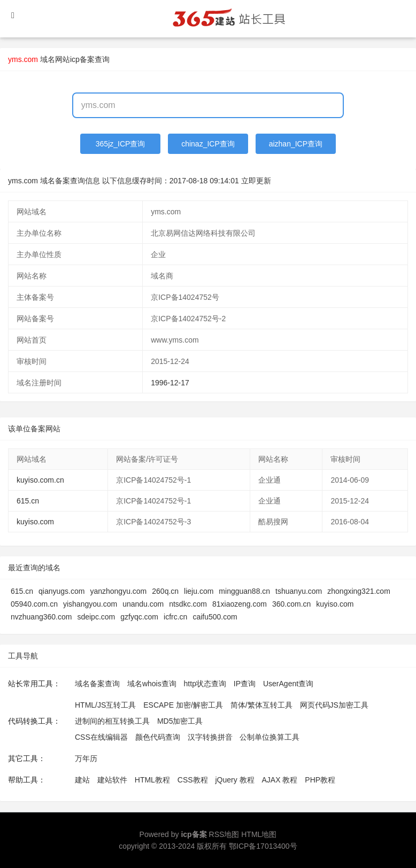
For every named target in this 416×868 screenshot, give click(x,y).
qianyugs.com (61, 591)
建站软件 (112, 780)
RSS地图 (224, 834)
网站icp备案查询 (82, 59)
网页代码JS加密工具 (334, 705)
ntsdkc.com (188, 604)
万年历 (86, 758)
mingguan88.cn (244, 591)
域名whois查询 (152, 684)
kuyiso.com (35, 522)
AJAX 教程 (280, 780)
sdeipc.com (96, 617)
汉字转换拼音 (210, 737)
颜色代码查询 (158, 737)
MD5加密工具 (180, 721)
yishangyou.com (90, 604)
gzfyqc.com (139, 617)
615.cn (28, 501)
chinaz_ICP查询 (208, 144)
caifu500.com (215, 617)
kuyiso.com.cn (40, 480)
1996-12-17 (170, 383)
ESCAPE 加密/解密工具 (183, 705)
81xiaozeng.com (240, 604)
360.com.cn (291, 604)
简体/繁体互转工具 (261, 705)
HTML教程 (152, 780)
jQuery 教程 (234, 780)
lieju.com (199, 591)
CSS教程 (193, 780)
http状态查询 (205, 684)
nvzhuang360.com (41, 617)
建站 (82, 780)
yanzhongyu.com (118, 591)
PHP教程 (320, 780)
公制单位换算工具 (269, 737)
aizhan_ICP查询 (296, 144)
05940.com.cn (34, 604)
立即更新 (256, 181)
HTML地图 (259, 834)
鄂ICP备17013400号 (263, 846)
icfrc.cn (175, 617)
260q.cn (165, 591)
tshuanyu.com (299, 591)
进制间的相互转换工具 (112, 721)
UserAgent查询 (288, 684)
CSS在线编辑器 (101, 737)
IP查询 (245, 684)
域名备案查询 (97, 684)
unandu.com (143, 604)
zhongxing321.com (359, 591)
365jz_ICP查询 (121, 144)
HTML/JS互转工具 (105, 705)
